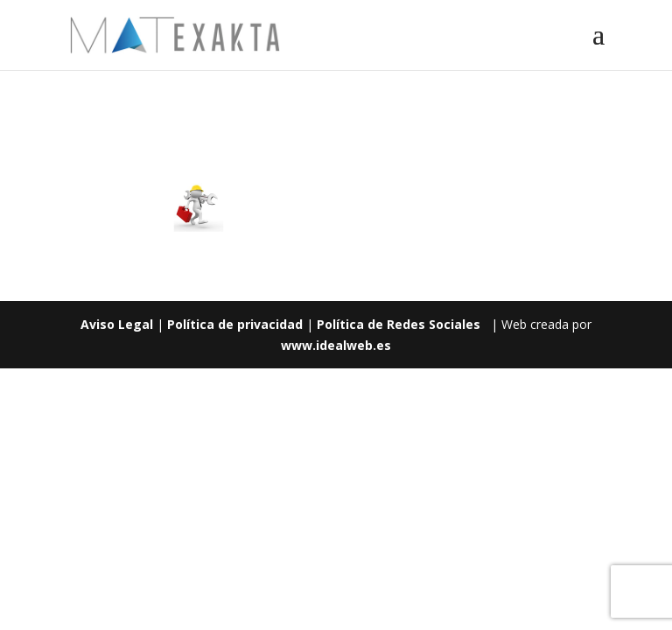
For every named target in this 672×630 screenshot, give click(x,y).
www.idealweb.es (336, 345)
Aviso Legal (117, 324)
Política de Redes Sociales (399, 324)
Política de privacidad (235, 324)
